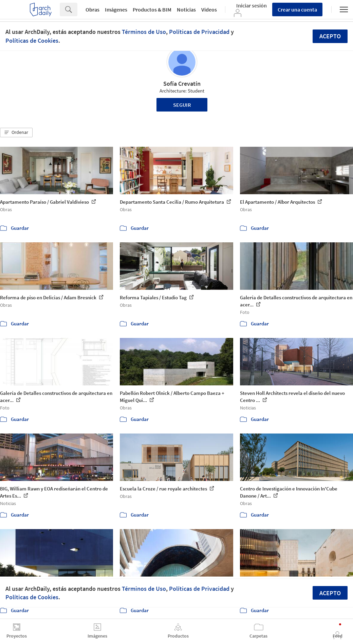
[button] (16, 133)
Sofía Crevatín (182, 84)
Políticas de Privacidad (199, 32)
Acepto (330, 36)
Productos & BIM (152, 9)
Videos (209, 9)
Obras (92, 9)
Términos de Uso (144, 32)
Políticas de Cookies (32, 41)
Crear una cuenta (297, 9)
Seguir (182, 105)
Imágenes (116, 9)
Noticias (186, 9)
